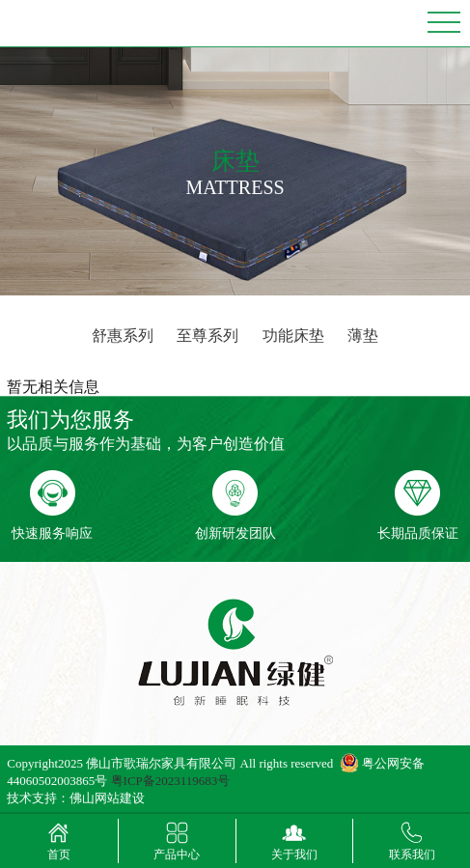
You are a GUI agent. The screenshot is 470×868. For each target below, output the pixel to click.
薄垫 (363, 336)
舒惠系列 (123, 336)
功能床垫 (293, 336)
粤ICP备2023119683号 (171, 781)
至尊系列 (207, 336)
